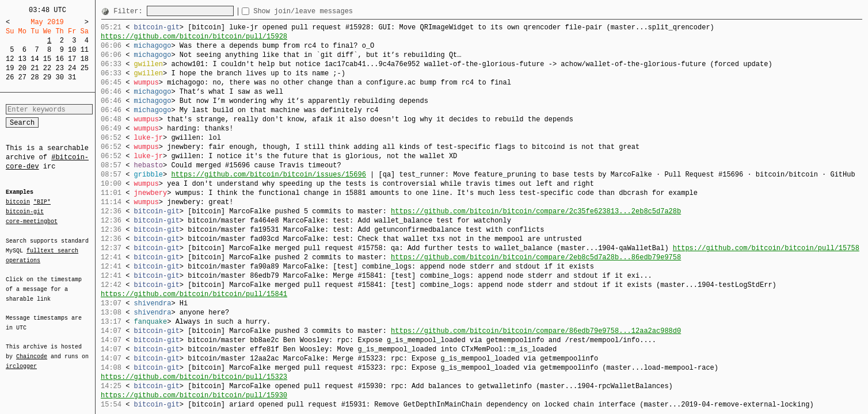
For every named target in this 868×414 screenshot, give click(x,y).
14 (35, 59)
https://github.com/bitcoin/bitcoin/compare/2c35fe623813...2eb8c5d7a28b (536, 211)
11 (85, 50)
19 (10, 68)
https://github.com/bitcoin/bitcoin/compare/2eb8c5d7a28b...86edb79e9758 (536, 257)
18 (85, 59)
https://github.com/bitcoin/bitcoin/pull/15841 (194, 294)
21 (35, 68)
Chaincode (32, 350)
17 (72, 59)
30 (59, 77)
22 (47, 68)
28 (35, 77)
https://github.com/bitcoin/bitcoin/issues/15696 (268, 175)
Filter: (130, 11)
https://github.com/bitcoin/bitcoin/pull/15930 (194, 395)
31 (72, 77)
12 (10, 59)
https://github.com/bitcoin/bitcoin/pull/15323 (194, 377)
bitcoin (18, 202)
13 (22, 59)
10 (72, 50)
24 (72, 68)
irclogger (21, 359)
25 (85, 68)
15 (47, 59)
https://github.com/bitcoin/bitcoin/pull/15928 (194, 37)
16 (59, 59)
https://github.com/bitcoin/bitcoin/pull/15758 (766, 248)
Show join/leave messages (324, 11)
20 (22, 68)
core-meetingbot (32, 221)
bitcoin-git (25, 212)
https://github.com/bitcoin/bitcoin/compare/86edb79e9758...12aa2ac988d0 (536, 331)
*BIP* (42, 202)
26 (10, 77)
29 (47, 77)
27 (22, 77)
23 (59, 68)
